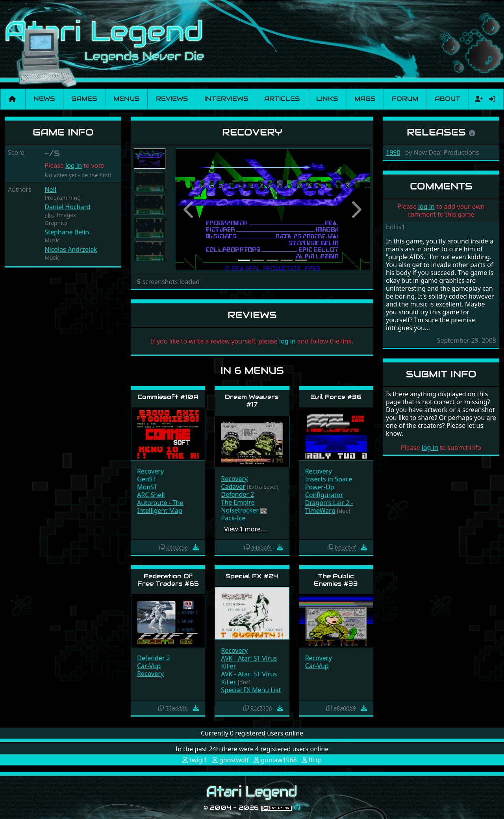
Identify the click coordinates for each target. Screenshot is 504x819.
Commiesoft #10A (168, 397)
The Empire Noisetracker (241, 506)
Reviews (172, 99)
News (44, 99)
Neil (50, 189)
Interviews (226, 99)
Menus (126, 99)
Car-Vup (149, 666)
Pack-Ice (233, 518)
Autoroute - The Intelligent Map (160, 507)
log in (74, 165)
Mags (365, 99)
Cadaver (233, 487)
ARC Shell (151, 495)
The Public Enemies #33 (336, 580)
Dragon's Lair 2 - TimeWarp (329, 507)
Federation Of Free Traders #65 (168, 580)
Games (84, 99)
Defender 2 (237, 494)
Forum (405, 99)
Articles (282, 99)
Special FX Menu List (251, 690)
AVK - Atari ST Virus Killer (249, 662)
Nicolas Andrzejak (71, 249)
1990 (393, 152)
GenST (146, 479)
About (447, 99)
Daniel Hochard (67, 207)
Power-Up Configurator (324, 491)
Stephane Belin (67, 232)
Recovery (150, 471)
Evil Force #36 (336, 397)
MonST (147, 487)
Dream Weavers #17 (252, 401)
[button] (189, 210)
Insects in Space (329, 479)
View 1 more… (245, 529)
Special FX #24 (252, 576)
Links (327, 99)
